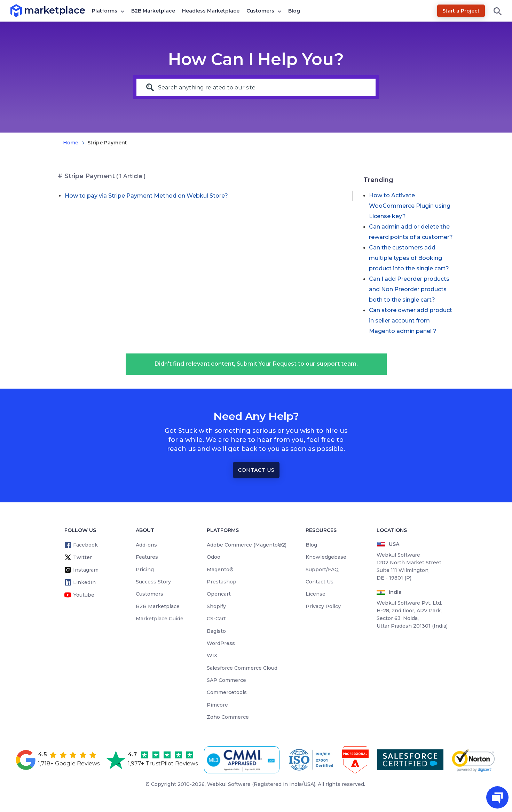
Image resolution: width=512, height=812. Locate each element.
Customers (260, 11)
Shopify (216, 606)
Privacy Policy (323, 606)
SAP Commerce (226, 680)
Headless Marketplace (211, 11)
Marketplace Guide (160, 619)
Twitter (82, 557)
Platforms (105, 11)
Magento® (220, 570)
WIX (212, 655)
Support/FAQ (322, 570)
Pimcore (217, 705)
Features (147, 557)
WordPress (221, 643)
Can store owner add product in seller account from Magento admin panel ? (411, 321)
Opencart (219, 594)
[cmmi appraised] (243, 760)
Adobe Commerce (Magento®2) (247, 545)
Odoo (214, 557)
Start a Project (461, 11)
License (316, 594)
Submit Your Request (267, 364)
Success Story (153, 582)
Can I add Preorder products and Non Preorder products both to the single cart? (409, 289)
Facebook (85, 545)
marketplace (24, 10)
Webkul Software (229, 784)
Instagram (86, 570)
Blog (294, 11)
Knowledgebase (326, 557)
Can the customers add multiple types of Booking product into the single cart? (409, 258)
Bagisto (216, 631)
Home (71, 143)
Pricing (145, 570)
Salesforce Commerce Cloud (242, 668)
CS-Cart (216, 619)
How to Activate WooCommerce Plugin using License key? (410, 206)
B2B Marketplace (153, 11)
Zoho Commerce (228, 717)
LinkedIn (84, 582)
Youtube (84, 595)
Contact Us (256, 470)
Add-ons (146, 545)
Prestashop (222, 582)
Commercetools (227, 692)
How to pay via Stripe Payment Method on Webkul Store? (146, 196)
